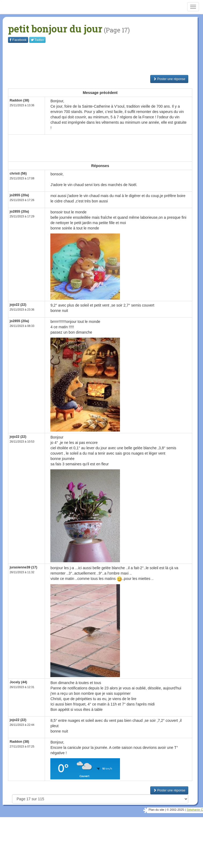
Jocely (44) (18, 682)
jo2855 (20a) (19, 195)
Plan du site (156, 810)
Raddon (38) (19, 742)
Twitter (37, 40)
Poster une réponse (169, 79)
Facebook (18, 40)
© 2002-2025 (175, 810)
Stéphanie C (195, 810)
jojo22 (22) (18, 305)
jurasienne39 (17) (23, 567)
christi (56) (18, 173)
